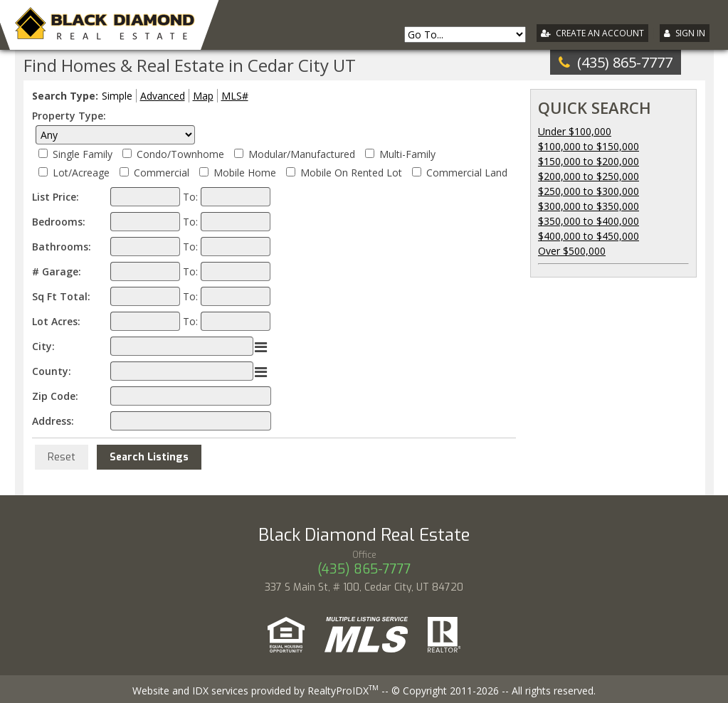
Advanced (163, 96)
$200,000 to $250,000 (589, 176)
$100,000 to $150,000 (589, 146)
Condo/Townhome (180, 154)
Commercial (162, 173)
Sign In (690, 33)
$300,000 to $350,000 (589, 206)
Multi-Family (407, 154)
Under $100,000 (575, 131)
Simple (117, 96)
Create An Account (600, 33)
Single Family (83, 154)
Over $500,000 (572, 251)
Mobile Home (245, 173)
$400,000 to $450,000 (589, 236)
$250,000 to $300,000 (589, 191)
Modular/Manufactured (302, 154)
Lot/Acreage (81, 173)
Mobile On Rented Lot (351, 173)
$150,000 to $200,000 (589, 161)
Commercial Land (467, 173)
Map (203, 96)
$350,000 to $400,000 (589, 221)
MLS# (235, 96)
